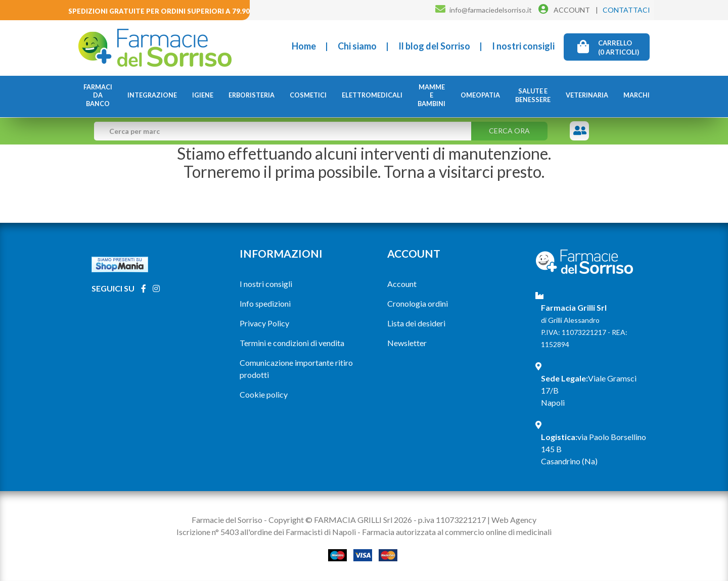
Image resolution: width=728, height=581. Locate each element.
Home (304, 46)
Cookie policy (264, 394)
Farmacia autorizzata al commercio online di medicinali (457, 532)
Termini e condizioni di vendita (292, 343)
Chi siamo (357, 46)
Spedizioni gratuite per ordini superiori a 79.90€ (161, 11)
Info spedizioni (265, 303)
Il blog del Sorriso (434, 46)
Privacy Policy (264, 323)
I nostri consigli (523, 46)
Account (402, 284)
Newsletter (407, 343)
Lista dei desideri (416, 323)
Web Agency (514, 520)
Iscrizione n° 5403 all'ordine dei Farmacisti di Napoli (266, 532)
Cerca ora (509, 131)
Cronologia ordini (418, 303)
